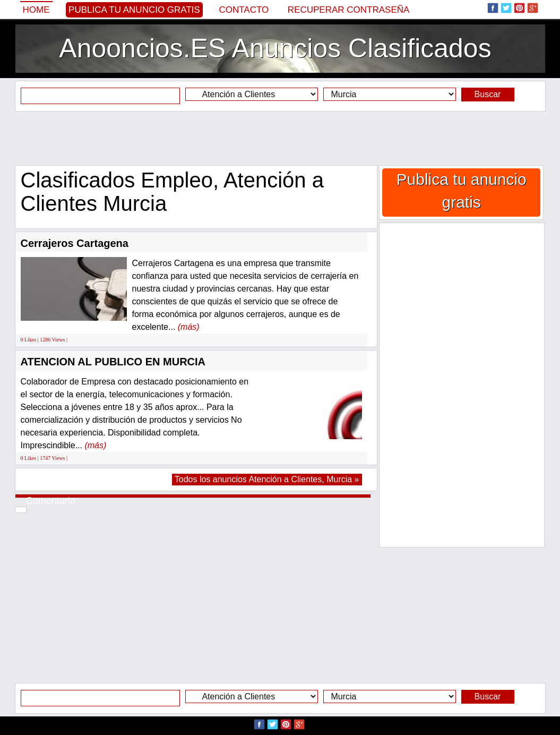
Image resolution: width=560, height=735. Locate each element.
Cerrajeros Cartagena (75, 243)
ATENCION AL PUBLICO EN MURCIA (113, 362)
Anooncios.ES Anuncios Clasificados (275, 48)
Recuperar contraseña (349, 10)
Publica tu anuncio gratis (134, 10)
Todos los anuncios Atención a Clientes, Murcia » (267, 479)
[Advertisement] (280, 138)
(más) (189, 327)
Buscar (488, 94)
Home (36, 10)
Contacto (244, 10)
